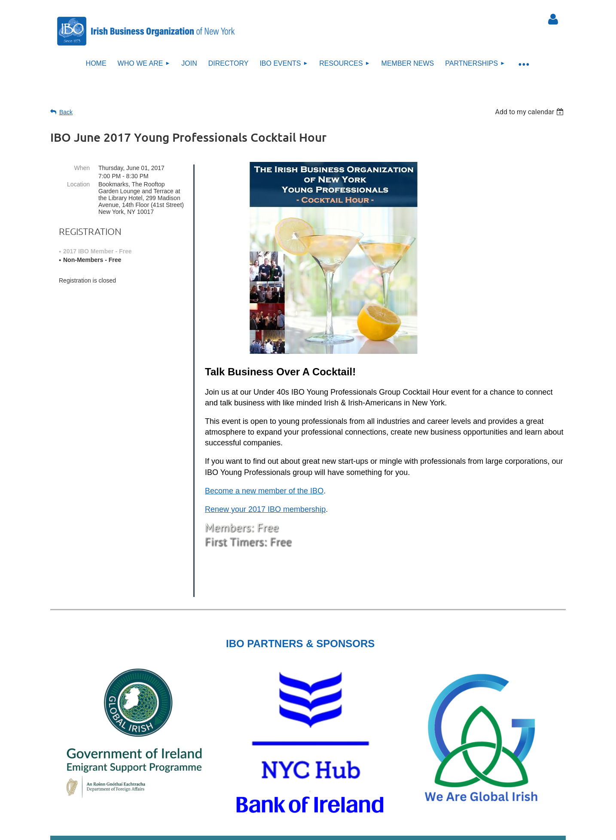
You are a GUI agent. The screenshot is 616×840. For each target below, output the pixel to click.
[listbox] (530, 112)
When (82, 168)
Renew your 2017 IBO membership (265, 509)
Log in (553, 19)
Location (78, 184)
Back (66, 112)
